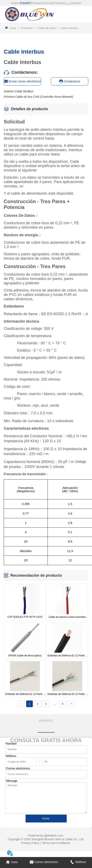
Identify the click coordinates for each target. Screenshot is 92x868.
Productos (27, 28)
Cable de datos (47, 28)
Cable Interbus (69, 28)
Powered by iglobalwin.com (46, 835)
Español (25, 3)
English (15, 3)
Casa (13, 28)
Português (37, 3)
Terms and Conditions (56, 843)
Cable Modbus (24, 91)
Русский (49, 3)
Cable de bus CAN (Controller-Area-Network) (44, 97)
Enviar (46, 819)
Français (59, 3)
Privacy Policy (30, 843)
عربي (68, 3)
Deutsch (77, 3)
